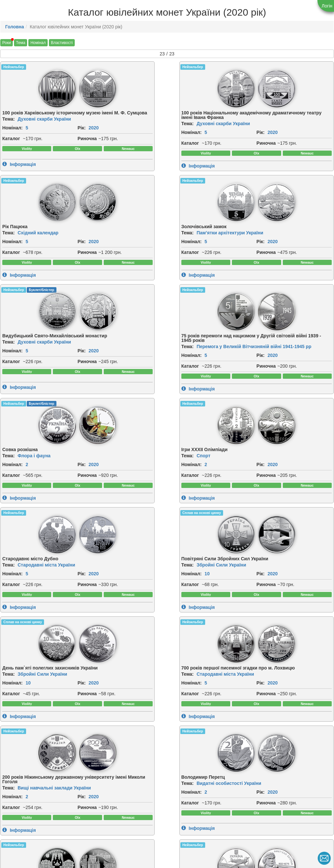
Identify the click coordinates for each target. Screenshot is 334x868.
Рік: (6, 142)
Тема (21, 43)
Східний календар (207, 117)
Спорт (278, 250)
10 (113, 400)
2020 (18, 142)
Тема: (8, 126)
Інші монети (31, 651)
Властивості (62, 43)
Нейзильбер (14, 67)
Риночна (12, 160)
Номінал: (13, 135)
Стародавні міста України (46, 386)
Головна (15, 27)
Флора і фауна (203, 250)
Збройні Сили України (127, 391)
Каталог (11, 153)
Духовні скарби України (44, 126)
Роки (7, 43)
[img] (21, 88)
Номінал (38, 43)
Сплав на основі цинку (107, 336)
